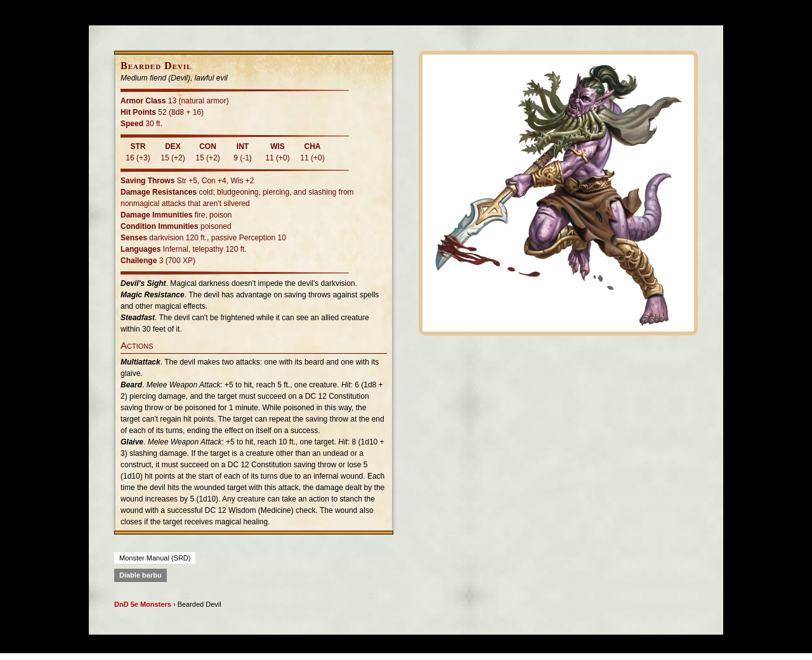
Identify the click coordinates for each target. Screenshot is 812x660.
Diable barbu (141, 575)
